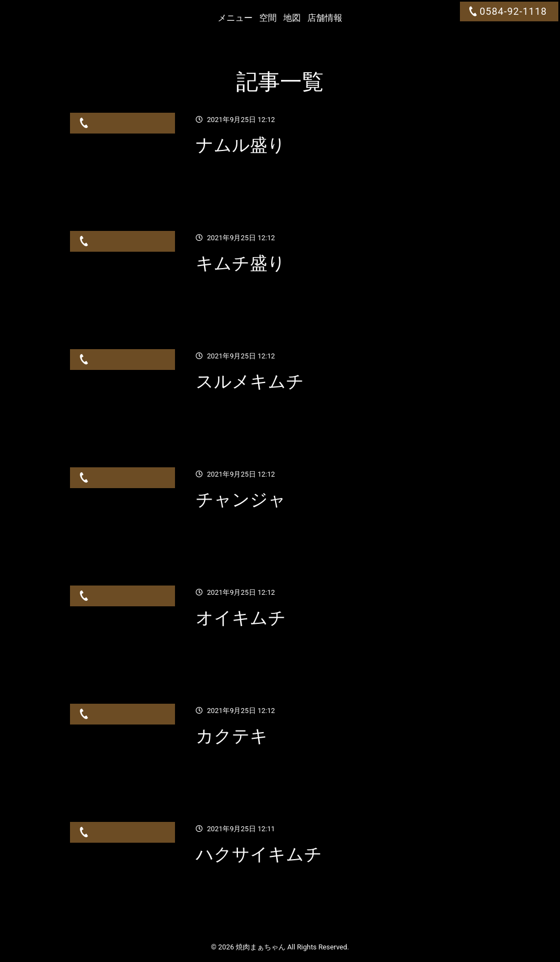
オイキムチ (241, 618)
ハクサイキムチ (259, 854)
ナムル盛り (241, 145)
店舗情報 (325, 18)
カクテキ (232, 736)
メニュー (235, 18)
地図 (292, 18)
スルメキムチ (250, 381)
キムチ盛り (241, 263)
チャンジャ (241, 500)
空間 (268, 18)
